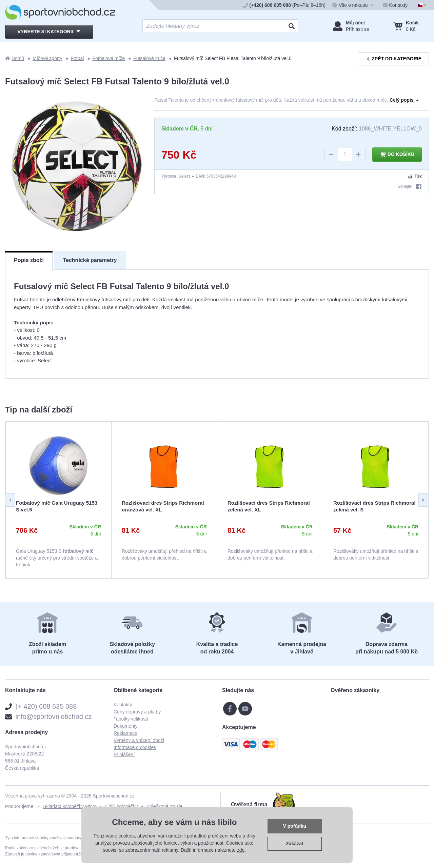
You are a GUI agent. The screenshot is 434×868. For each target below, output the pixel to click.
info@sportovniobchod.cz (54, 716)
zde (241, 850)
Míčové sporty (47, 58)
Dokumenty (126, 726)
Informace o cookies (135, 747)
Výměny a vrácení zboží (139, 740)
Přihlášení (124, 754)
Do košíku (397, 155)
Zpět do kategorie (393, 59)
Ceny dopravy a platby (137, 712)
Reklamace (125, 733)
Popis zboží (29, 260)
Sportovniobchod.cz (114, 796)
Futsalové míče (149, 58)
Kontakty (123, 705)
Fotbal (77, 58)
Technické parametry (90, 260)
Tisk (415, 176)
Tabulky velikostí (131, 719)
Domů (15, 58)
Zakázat (294, 844)
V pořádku (295, 826)
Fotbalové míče (108, 58)
